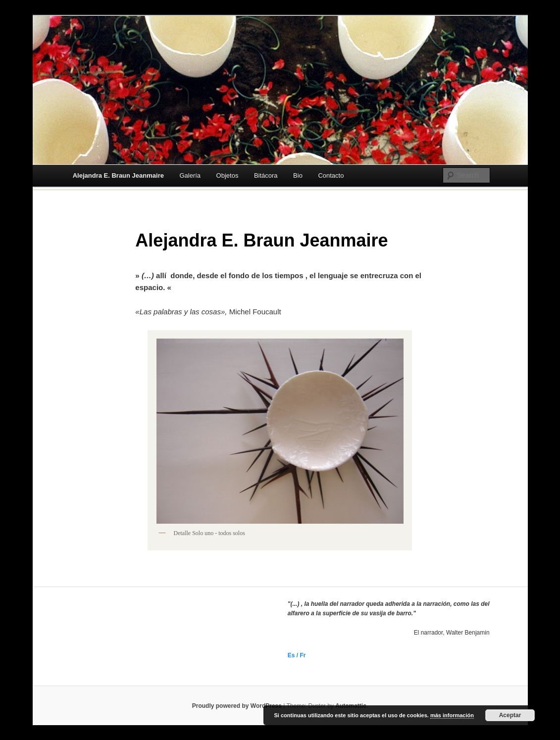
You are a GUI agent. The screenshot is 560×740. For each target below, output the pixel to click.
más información (452, 715)
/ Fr (300, 655)
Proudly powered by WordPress (237, 706)
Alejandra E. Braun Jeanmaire (118, 175)
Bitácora (266, 175)
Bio (298, 175)
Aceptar (510, 715)
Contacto (331, 175)
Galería (190, 175)
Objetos (228, 175)
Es (291, 655)
